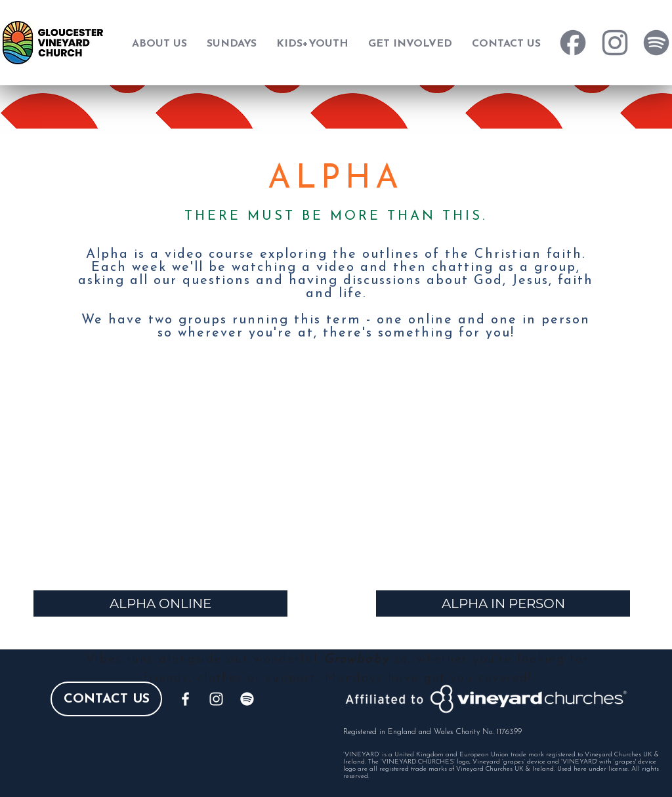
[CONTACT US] (106, 699)
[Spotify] (247, 699)
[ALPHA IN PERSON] (503, 603)
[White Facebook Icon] (185, 699)
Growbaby (356, 660)
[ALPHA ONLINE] (160, 603)
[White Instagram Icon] (216, 699)
